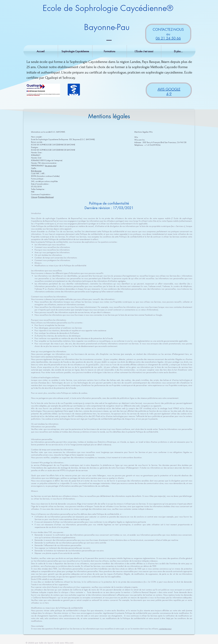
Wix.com (69, 643)
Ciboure (34, 197)
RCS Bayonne (36, 171)
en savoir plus (51, 165)
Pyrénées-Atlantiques (46, 197)
